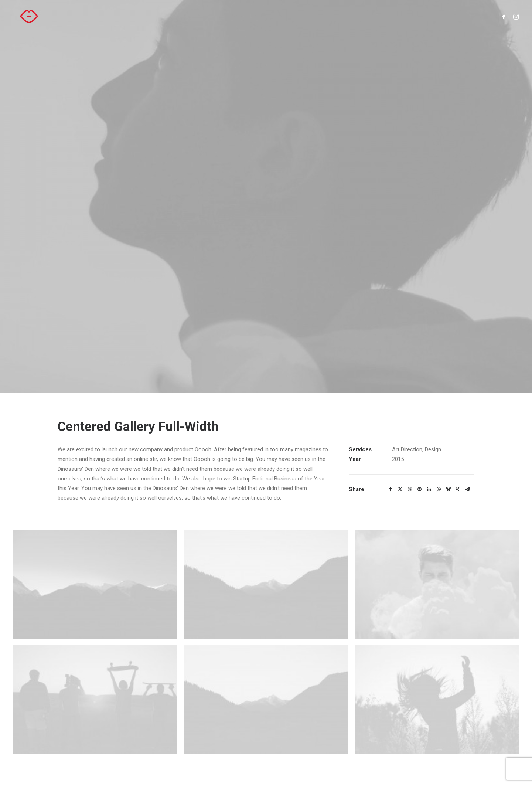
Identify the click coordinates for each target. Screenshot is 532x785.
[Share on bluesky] (448, 434)
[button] (505, 16)
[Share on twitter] (400, 434)
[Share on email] (467, 434)
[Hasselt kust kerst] (22, 16)
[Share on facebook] (391, 434)
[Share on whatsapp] (439, 434)
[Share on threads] (410, 434)
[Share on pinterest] (419, 434)
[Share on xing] (458, 434)
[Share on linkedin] (429, 434)
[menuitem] (505, 16)
